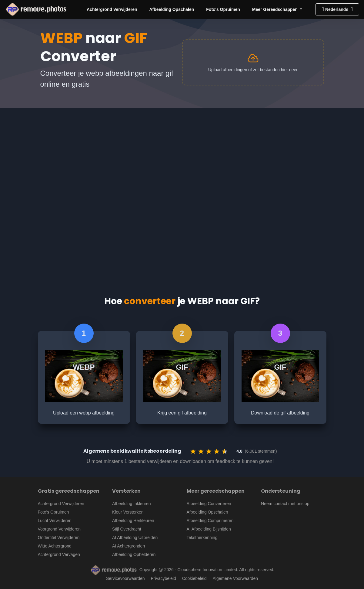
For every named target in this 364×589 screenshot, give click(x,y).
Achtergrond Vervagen (59, 554)
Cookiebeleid (194, 578)
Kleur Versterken (128, 512)
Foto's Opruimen (223, 9)
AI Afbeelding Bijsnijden (209, 529)
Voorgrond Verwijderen (59, 529)
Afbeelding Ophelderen (134, 554)
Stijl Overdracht (127, 529)
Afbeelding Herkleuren (133, 521)
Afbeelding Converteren (209, 504)
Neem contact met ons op (285, 504)
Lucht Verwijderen (55, 521)
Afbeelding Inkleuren (132, 504)
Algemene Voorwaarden (235, 578)
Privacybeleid (164, 578)
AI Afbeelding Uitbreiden (135, 537)
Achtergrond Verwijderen (112, 9)
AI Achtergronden (129, 546)
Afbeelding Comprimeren (210, 521)
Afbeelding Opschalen (172, 9)
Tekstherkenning (202, 537)
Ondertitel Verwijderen (59, 537)
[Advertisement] (182, 153)
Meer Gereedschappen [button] (276, 9)
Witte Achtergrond (55, 546)
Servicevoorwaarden (125, 578)
